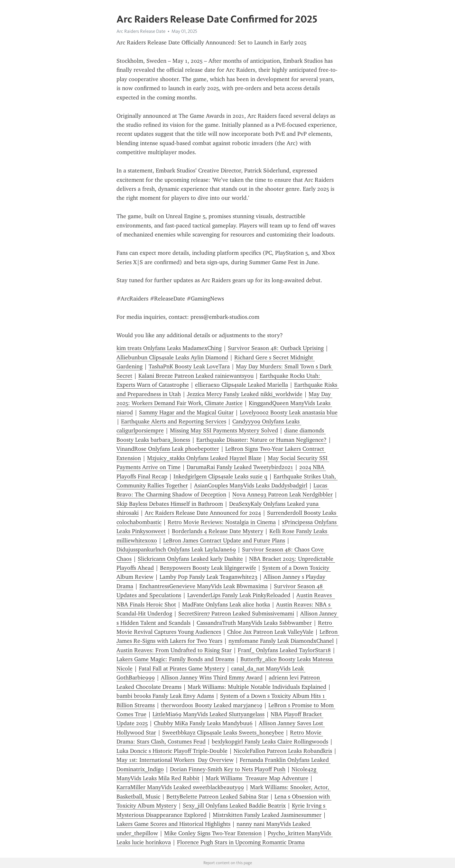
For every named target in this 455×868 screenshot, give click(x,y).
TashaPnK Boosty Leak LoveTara (189, 366)
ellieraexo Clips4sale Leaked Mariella (241, 385)
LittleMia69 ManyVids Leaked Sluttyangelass (209, 714)
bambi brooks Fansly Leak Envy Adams (165, 696)
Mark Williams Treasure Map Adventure (257, 778)
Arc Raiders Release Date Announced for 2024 (203, 513)
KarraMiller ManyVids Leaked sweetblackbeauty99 (180, 787)
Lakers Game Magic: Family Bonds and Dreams (175, 659)
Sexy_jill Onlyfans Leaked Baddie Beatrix (234, 806)
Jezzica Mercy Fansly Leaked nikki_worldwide (245, 394)
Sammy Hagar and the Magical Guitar (186, 412)
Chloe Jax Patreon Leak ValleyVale (270, 632)
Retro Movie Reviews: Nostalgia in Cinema (222, 522)
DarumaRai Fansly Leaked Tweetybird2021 (240, 467)
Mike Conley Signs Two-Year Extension (213, 833)
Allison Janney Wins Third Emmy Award (212, 678)
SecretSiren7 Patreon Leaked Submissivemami (236, 614)
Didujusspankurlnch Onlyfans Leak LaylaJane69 (176, 549)
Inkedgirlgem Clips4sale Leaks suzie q (220, 476)
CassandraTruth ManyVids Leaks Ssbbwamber (254, 623)
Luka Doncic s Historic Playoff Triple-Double (172, 751)
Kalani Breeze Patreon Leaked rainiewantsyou (196, 376)
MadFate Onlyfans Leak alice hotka (226, 605)
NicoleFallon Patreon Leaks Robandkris (283, 751)
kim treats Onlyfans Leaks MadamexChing (169, 348)
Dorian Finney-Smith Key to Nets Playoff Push (228, 769)
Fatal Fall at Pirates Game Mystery (182, 669)
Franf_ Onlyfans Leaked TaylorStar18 (284, 650)
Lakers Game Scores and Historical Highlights (173, 824)
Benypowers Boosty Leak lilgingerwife (208, 568)
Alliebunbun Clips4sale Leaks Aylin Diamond (172, 357)
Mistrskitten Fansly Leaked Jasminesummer (267, 815)
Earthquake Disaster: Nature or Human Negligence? (261, 440)
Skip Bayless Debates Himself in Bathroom (170, 504)
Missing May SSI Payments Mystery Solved (224, 430)
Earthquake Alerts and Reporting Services (174, 421)
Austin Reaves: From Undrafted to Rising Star (174, 650)
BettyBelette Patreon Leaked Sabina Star (217, 797)
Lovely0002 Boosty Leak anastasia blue (289, 412)
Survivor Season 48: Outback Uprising (276, 348)
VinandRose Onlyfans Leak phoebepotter (168, 449)
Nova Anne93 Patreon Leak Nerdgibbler (283, 494)
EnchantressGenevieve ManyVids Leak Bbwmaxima (204, 586)
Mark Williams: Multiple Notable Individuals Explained (257, 687)
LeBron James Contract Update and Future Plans (224, 540)
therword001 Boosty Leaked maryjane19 (212, 705)
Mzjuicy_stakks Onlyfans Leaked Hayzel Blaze (204, 458)
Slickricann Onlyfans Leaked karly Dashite (190, 559)
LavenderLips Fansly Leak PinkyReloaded (239, 595)
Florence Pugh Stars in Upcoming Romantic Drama (241, 842)
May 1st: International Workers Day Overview (175, 760)
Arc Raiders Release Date (141, 31)
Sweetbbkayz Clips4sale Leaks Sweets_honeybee (223, 733)
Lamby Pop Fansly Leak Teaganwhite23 (209, 577)
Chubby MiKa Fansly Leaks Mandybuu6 (203, 723)
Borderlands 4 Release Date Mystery (218, 531)
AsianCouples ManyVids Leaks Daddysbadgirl (251, 485)
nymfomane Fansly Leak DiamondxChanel (281, 641)
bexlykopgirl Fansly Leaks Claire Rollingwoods (270, 742)
